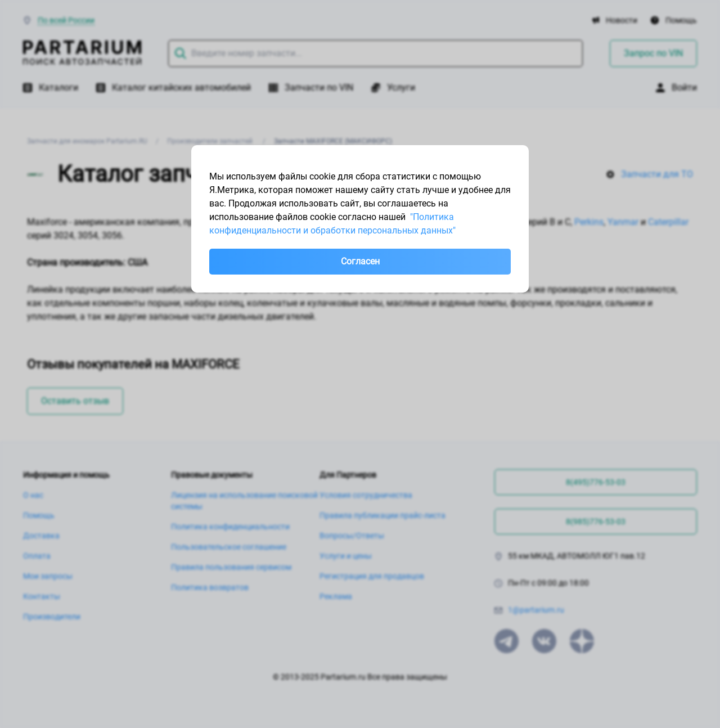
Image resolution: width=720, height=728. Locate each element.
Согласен (360, 261)
